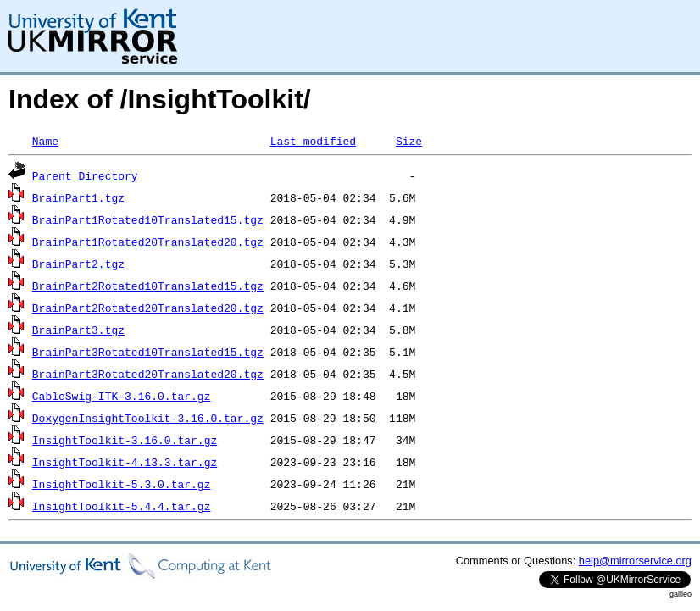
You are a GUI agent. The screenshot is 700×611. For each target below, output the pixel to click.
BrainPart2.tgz (78, 264)
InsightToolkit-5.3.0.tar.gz (122, 484)
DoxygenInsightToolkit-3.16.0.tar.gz (148, 418)
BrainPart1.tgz (78, 197)
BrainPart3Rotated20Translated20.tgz (148, 374)
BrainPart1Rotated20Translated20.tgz (148, 242)
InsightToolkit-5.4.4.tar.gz (122, 506)
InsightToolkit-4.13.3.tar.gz (125, 462)
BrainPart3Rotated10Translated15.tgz (148, 352)
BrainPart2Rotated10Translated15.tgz (148, 286)
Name (45, 141)
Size (409, 141)
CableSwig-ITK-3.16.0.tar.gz (122, 396)
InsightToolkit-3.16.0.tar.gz (125, 440)
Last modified (313, 141)
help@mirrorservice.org (635, 561)
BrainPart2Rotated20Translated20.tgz (148, 308)
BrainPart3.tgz (78, 330)
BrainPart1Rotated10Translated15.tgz (148, 219)
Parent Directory (85, 175)
